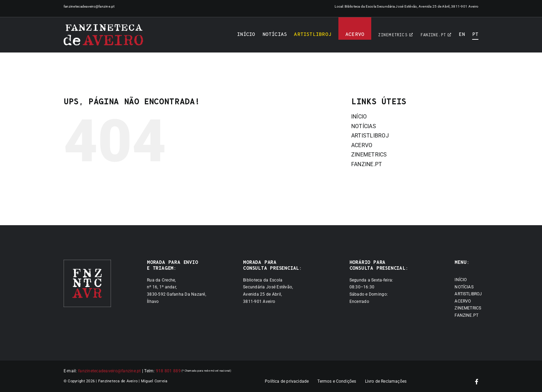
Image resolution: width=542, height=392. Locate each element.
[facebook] (477, 382)
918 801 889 (168, 371)
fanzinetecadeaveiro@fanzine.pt (89, 6)
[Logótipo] (103, 35)
